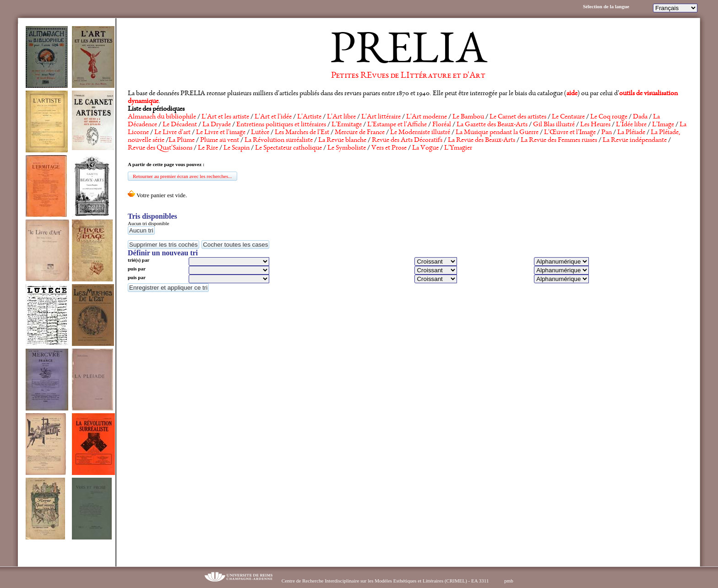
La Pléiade (631, 133)
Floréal (442, 125)
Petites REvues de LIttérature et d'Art (408, 76)
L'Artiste (309, 117)
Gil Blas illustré (554, 125)
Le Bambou (468, 117)
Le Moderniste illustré (420, 133)
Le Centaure (568, 117)
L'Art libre (341, 117)
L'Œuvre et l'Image (570, 133)
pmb (509, 581)
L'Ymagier (458, 148)
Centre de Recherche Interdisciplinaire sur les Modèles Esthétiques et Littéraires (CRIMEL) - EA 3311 (385, 581)
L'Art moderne (427, 117)
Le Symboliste (347, 148)
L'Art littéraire (381, 117)
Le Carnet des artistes (518, 117)
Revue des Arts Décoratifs (407, 140)
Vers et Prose (389, 148)
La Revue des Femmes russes (559, 140)
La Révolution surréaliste (279, 140)
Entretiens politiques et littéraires (281, 125)
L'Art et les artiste (225, 117)
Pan (606, 133)
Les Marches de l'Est (302, 133)
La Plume (182, 140)
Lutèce (260, 133)
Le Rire (208, 148)
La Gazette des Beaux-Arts (492, 125)
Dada (640, 117)
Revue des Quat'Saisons (160, 148)
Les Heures (595, 125)
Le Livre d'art (172, 133)
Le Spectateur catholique (288, 148)
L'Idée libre (631, 125)
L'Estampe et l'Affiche (397, 125)
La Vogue (425, 148)
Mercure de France (360, 133)
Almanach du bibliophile (162, 117)
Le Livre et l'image (221, 133)
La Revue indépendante (635, 140)
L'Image (663, 125)
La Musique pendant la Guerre (497, 133)
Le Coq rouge (609, 117)
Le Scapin (237, 148)
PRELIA (408, 53)
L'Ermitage (347, 125)
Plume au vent (220, 140)
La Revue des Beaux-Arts (481, 140)
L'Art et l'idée (273, 117)
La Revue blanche (342, 140)
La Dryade (217, 125)
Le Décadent (180, 125)
